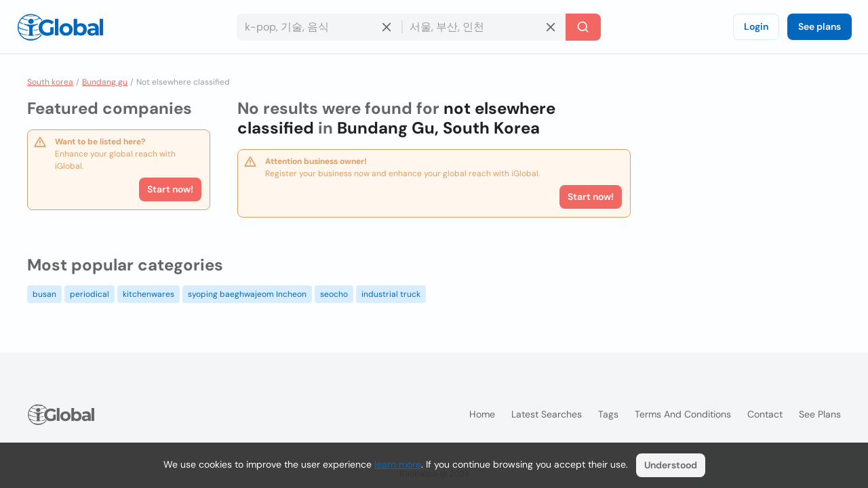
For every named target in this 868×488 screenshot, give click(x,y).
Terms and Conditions (683, 414)
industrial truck (391, 294)
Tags (608, 414)
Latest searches (547, 414)
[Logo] (60, 27)
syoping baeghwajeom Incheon (247, 294)
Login (756, 26)
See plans (820, 26)
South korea (50, 82)
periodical (90, 294)
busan (44, 294)
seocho (334, 294)
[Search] (583, 27)
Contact (765, 414)
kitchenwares (149, 294)
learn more (398, 464)
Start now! (170, 189)
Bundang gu (105, 82)
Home (482, 414)
